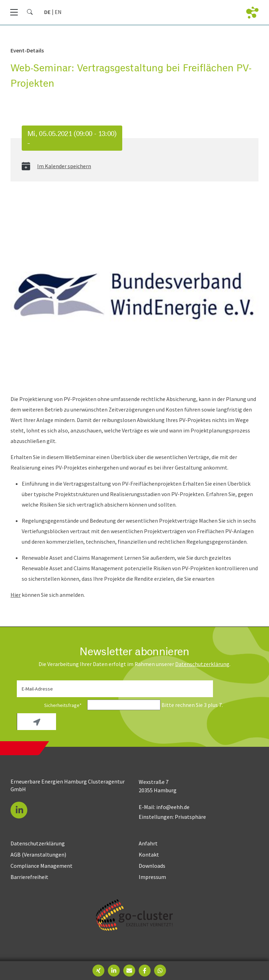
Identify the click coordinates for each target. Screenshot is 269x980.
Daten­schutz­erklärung (202, 664)
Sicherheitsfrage (51, 705)
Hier (16, 595)
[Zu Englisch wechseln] (58, 12)
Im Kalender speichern (64, 166)
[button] (19, 810)
